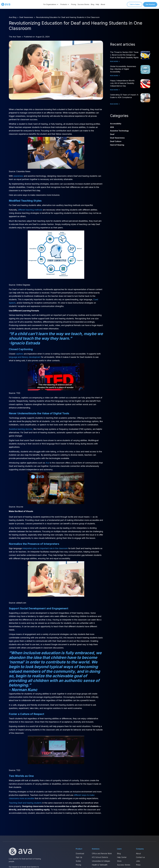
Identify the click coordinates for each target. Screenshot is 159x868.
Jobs (138, 861)
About (103, 4)
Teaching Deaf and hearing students (25, 803)
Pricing (74, 4)
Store (119, 861)
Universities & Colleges (101, 861)
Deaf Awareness (26, 17)
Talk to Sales (135, 4)
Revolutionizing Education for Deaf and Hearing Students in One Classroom (68, 17)
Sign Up (79, 857)
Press (138, 865)
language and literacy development (25, 357)
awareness (18, 176)
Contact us (140, 857)
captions (19, 354)
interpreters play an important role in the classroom (45, 548)
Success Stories (83, 4)
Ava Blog (13, 17)
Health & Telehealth (100, 865)
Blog (93, 4)
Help (97, 4)
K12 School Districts (100, 857)
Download (80, 853)
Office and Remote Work (102, 853)
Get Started (150, 4)
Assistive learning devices (21, 429)
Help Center (122, 857)
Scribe (78, 861)
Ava (47, 463)
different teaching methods (30, 210)
